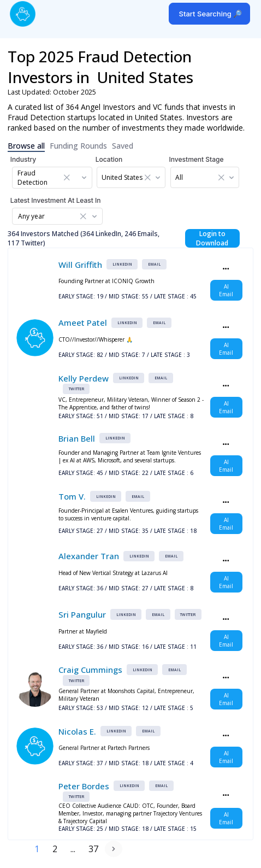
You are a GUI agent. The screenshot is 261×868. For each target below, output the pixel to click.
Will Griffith (80, 265)
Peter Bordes (84, 786)
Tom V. (72, 496)
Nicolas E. (77, 731)
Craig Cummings (90, 670)
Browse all (26, 146)
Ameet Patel (83, 322)
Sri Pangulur (82, 614)
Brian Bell (77, 438)
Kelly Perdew (84, 378)
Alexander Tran (89, 556)
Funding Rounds (78, 146)
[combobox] (55, 178)
